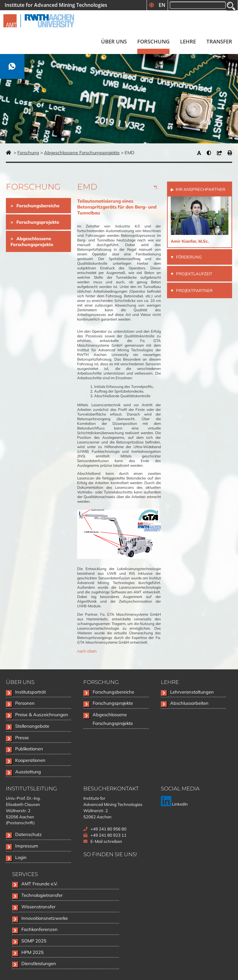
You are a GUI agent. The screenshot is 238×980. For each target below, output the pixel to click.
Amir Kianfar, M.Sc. (190, 241)
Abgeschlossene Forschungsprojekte (82, 153)
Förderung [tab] (188, 257)
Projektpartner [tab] (194, 290)
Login (21, 857)
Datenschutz (29, 834)
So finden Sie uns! (110, 854)
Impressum (27, 846)
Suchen (231, 6)
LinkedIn (174, 804)
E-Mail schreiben (106, 841)
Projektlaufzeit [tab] (194, 274)
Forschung (28, 153)
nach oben (87, 651)
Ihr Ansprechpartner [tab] (200, 189)
